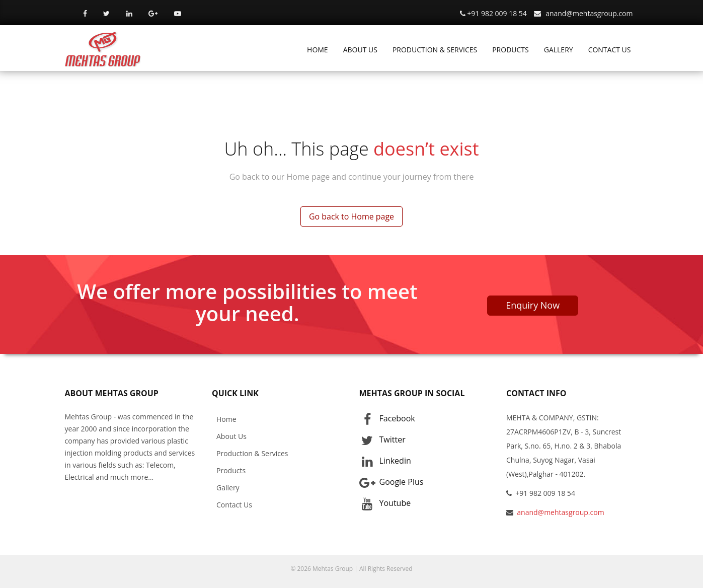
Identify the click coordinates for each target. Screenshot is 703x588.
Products (231, 470)
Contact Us (234, 505)
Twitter (382, 440)
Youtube (385, 503)
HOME (318, 50)
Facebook (387, 419)
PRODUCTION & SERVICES (435, 50)
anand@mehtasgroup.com (589, 13)
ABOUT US (360, 50)
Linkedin (385, 461)
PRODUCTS (511, 50)
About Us (231, 436)
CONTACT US (610, 50)
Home (226, 419)
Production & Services (252, 453)
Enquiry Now (533, 305)
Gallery (228, 488)
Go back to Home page (352, 216)
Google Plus (392, 482)
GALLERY (559, 50)
